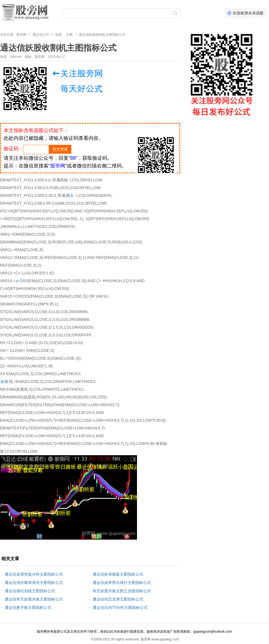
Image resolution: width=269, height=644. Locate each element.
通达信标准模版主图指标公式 (118, 574)
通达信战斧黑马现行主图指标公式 (122, 583)
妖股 (59, 35)
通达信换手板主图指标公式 (28, 607)
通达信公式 (41, 35)
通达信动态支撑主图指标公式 (118, 599)
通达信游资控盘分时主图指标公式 (34, 574)
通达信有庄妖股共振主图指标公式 (34, 599)
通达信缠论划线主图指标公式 (30, 591)
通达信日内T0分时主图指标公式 (120, 607)
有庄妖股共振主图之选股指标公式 (122, 591)
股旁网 (21, 35)
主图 (69, 35)
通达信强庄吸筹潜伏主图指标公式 (34, 583)
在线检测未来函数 (248, 13)
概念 (70, 195)
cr (17, 281)
